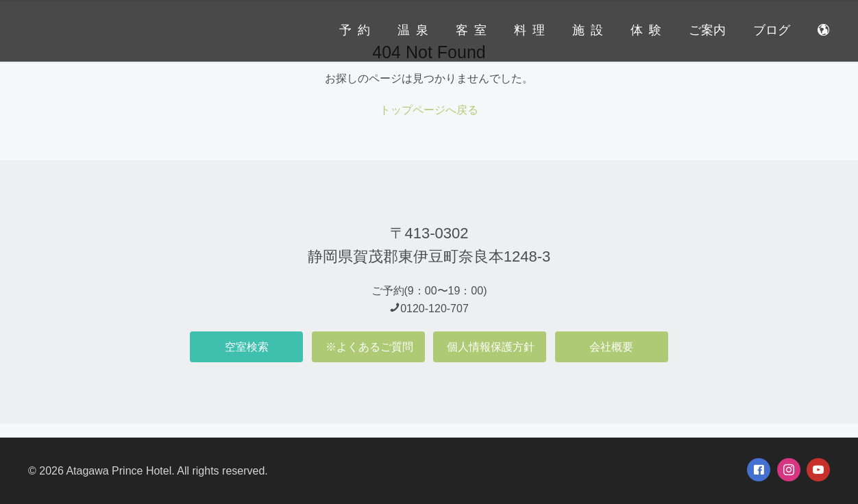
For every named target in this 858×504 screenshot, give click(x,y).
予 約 (355, 30)
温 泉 (413, 30)
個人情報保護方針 (491, 347)
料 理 (529, 30)
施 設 (588, 30)
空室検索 (247, 347)
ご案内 (707, 30)
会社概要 (611, 347)
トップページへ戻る (429, 110)
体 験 (646, 30)
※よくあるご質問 (369, 347)
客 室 (471, 30)
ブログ (772, 30)
